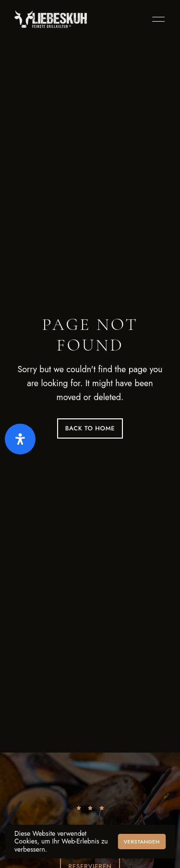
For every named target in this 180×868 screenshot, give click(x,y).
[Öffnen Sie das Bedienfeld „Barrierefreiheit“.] (20, 439)
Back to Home (90, 428)
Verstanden (142, 842)
